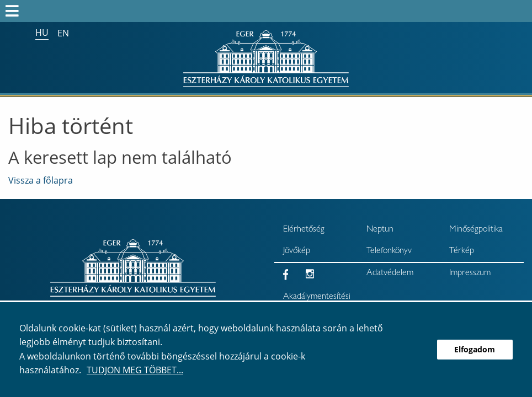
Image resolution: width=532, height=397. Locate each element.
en (63, 33)
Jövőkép (297, 251)
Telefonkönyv (389, 251)
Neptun (380, 230)
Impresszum (470, 273)
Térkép (462, 251)
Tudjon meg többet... (135, 370)
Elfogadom (475, 349)
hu (42, 33)
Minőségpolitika (476, 230)
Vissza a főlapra (41, 180)
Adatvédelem (390, 273)
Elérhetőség (304, 230)
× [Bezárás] (520, 56)
